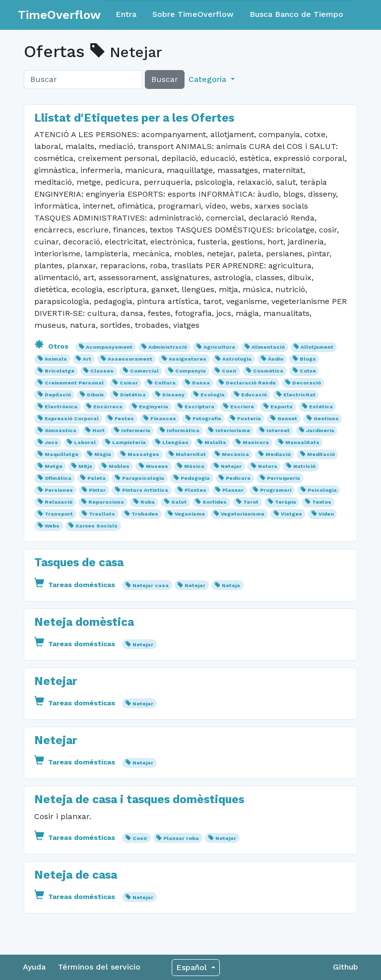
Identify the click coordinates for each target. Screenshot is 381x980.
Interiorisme (233, 430)
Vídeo (326, 514)
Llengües (175, 442)
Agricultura (219, 347)
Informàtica (183, 430)
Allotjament (317, 347)
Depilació (58, 395)
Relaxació (59, 502)
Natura (268, 466)
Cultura (165, 383)
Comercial (144, 371)
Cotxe (308, 371)
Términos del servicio (99, 967)
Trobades (145, 514)
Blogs (308, 359)
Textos (322, 502)
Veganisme (190, 514)
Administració (168, 347)
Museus (157, 466)
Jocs (51, 442)
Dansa (201, 383)
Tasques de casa (79, 563)
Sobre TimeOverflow (193, 14)
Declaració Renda (251, 383)
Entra (126, 14)
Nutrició (304, 466)
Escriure (242, 407)
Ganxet (287, 418)
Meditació (321, 454)
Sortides (215, 502)
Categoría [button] (209, 79)
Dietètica (133, 395)
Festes (124, 418)
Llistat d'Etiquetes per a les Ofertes (134, 118)
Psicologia (322, 490)
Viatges (291, 514)
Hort (98, 430)
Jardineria (320, 430)
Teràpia (286, 502)
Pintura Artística (145, 490)
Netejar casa (151, 585)
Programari (276, 490)
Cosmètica (268, 371)
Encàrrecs (108, 407)
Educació (254, 395)
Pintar (97, 490)
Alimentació (268, 347)
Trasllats (102, 514)
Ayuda (34, 967)
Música (194, 466)
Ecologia (213, 395)
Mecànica (235, 454)
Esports (282, 407)
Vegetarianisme (243, 514)
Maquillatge (62, 454)
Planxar (233, 490)
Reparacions (106, 502)
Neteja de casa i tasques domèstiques (139, 799)
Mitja (85, 466)
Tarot (251, 502)
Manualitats (302, 442)
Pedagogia (195, 478)
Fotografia (207, 418)
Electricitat (299, 395)
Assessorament (130, 359)
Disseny (173, 395)
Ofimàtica (58, 478)
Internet (278, 430)
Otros (52, 346)
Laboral (85, 442)
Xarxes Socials (96, 526)
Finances (163, 418)
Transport (59, 514)
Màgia (103, 454)
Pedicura (238, 478)
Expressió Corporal (72, 418)
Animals (56, 359)
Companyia (190, 371)
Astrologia (237, 359)
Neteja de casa (76, 875)
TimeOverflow (59, 15)
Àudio (276, 359)
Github (346, 967)
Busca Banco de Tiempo (296, 14)
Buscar (165, 79)
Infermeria (136, 430)
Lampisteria (129, 442)
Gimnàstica (61, 430)
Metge (54, 466)
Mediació (278, 454)
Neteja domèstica (84, 622)
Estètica (321, 407)
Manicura (256, 442)
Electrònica (61, 407)
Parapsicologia (143, 478)
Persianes (59, 490)
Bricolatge (60, 371)
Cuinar (129, 383)
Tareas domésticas (76, 585)
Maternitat (191, 454)
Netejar (231, 466)
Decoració (307, 383)
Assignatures (188, 359)
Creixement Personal (74, 383)
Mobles (119, 466)
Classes (102, 371)
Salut (179, 502)
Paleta (96, 478)
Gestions (326, 418)
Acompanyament (109, 347)
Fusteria (249, 418)
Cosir (229, 371)
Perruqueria (284, 478)
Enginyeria (154, 407)
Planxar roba (181, 838)
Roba (148, 502)
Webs (52, 526)
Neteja (231, 585)
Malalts (215, 442)
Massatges (143, 454)
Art (87, 359)
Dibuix (95, 395)
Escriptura (199, 407)
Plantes (195, 490)
